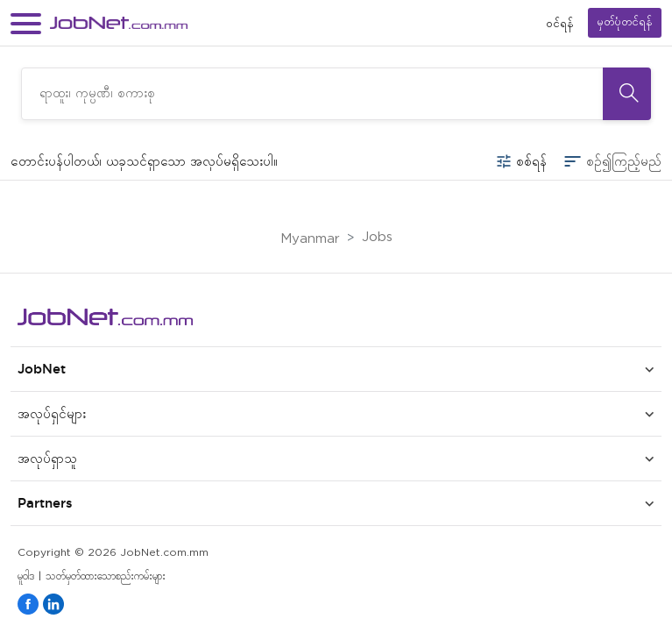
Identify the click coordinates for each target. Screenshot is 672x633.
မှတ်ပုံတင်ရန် (625, 22)
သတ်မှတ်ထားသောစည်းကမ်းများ (106, 576)
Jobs (377, 237)
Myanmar (310, 239)
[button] (26, 23)
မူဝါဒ (26, 576)
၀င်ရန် (560, 23)
